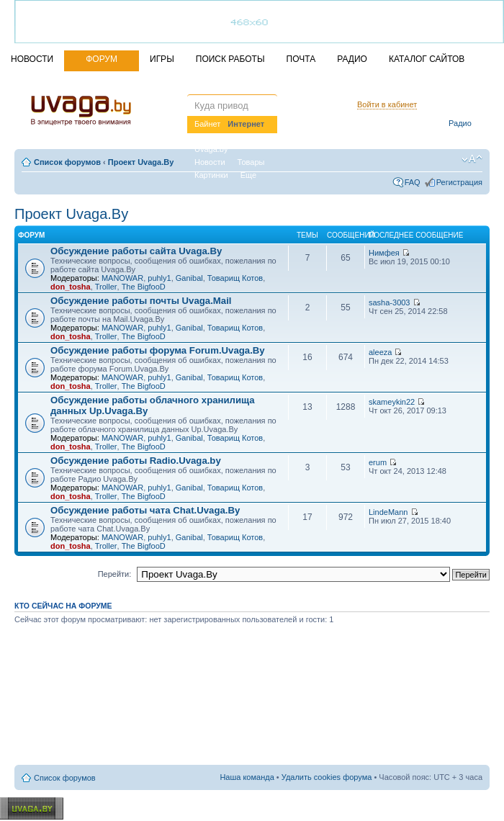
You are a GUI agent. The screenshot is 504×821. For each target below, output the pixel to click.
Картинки (211, 175)
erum (378, 462)
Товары (251, 162)
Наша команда (247, 777)
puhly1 (159, 278)
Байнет (207, 124)
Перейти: (115, 574)
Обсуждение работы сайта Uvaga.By (136, 251)
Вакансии (250, 136)
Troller (106, 287)
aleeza (380, 352)
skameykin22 (392, 402)
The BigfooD (144, 287)
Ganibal (189, 278)
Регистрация (459, 182)
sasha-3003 (390, 302)
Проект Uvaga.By (141, 162)
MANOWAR (122, 278)
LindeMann (388, 512)
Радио (460, 123)
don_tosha (71, 287)
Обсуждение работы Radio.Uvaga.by (136, 461)
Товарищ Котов (235, 278)
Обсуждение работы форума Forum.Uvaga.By (158, 350)
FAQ (413, 182)
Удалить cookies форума (327, 777)
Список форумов (67, 162)
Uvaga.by (211, 149)
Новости (210, 162)
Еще (248, 175)
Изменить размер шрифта (472, 159)
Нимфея (384, 253)
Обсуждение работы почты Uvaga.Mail (141, 301)
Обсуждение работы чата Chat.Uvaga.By (145, 510)
